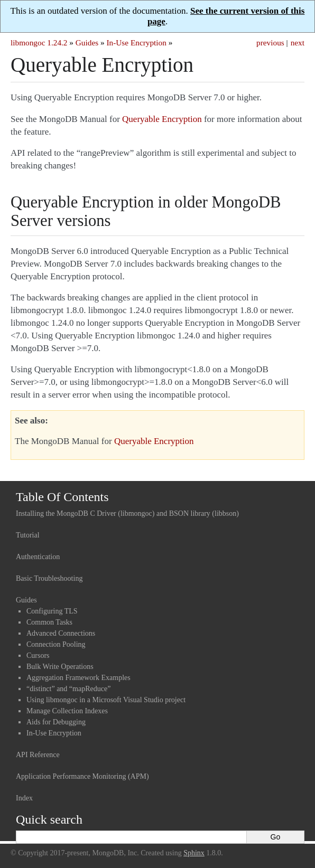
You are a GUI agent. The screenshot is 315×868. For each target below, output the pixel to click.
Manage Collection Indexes (67, 711)
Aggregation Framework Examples (78, 678)
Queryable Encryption (162, 119)
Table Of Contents (62, 497)
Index (24, 798)
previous (270, 43)
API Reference (38, 755)
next (298, 43)
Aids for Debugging (56, 722)
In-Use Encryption (136, 43)
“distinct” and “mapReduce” (68, 689)
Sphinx (194, 853)
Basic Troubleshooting (49, 578)
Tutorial (28, 535)
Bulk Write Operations (60, 667)
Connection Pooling (56, 644)
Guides (87, 43)
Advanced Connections (61, 633)
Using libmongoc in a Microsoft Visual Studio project (106, 700)
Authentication (38, 557)
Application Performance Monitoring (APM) (82, 776)
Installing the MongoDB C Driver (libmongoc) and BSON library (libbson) (127, 513)
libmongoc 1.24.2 (39, 43)
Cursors (38, 655)
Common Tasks (49, 622)
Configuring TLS (52, 611)
